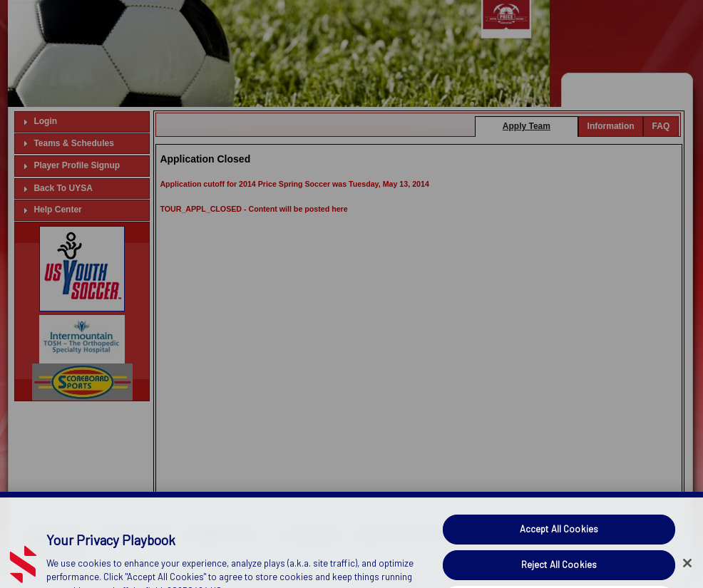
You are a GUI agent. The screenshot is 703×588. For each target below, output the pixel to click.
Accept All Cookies (559, 540)
